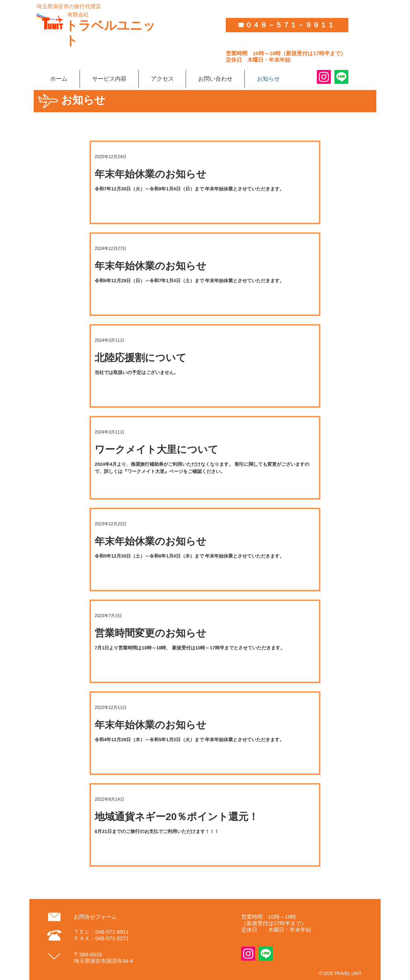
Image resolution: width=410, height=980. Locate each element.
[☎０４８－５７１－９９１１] (287, 25)
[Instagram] (324, 77)
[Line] (341, 77)
